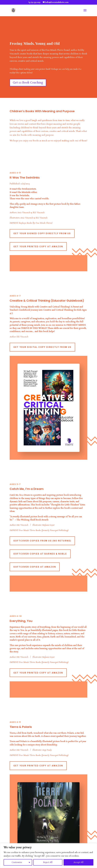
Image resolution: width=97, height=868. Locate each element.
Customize (17, 862)
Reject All (48, 862)
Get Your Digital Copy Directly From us (42, 347)
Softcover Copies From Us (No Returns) (42, 541)
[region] (48, 856)
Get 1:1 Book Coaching (28, 83)
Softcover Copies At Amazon (35, 567)
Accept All (78, 862)
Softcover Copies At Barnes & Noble (40, 554)
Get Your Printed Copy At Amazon (38, 246)
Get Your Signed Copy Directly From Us (42, 233)
